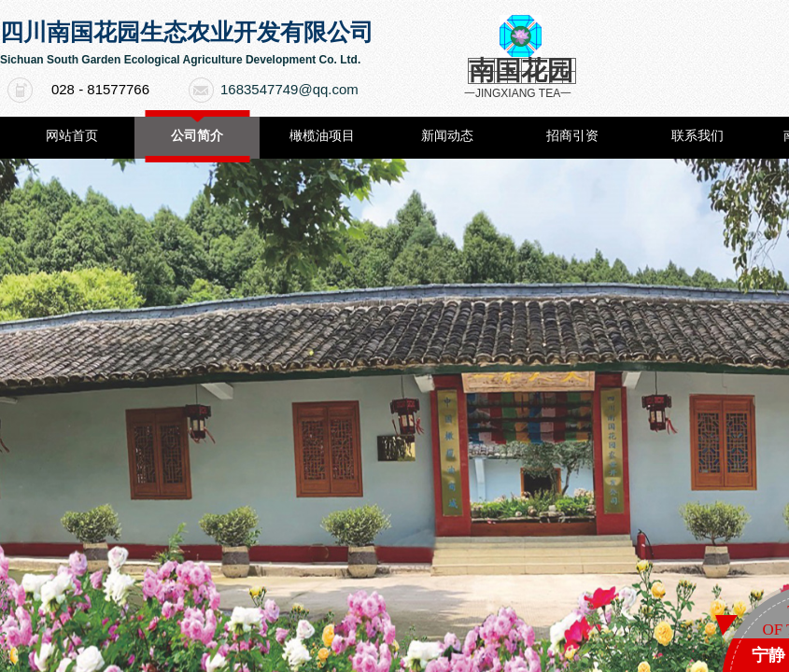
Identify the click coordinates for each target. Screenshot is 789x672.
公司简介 (197, 136)
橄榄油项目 (322, 136)
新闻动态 (447, 136)
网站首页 (72, 136)
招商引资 (572, 136)
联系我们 (697, 136)
